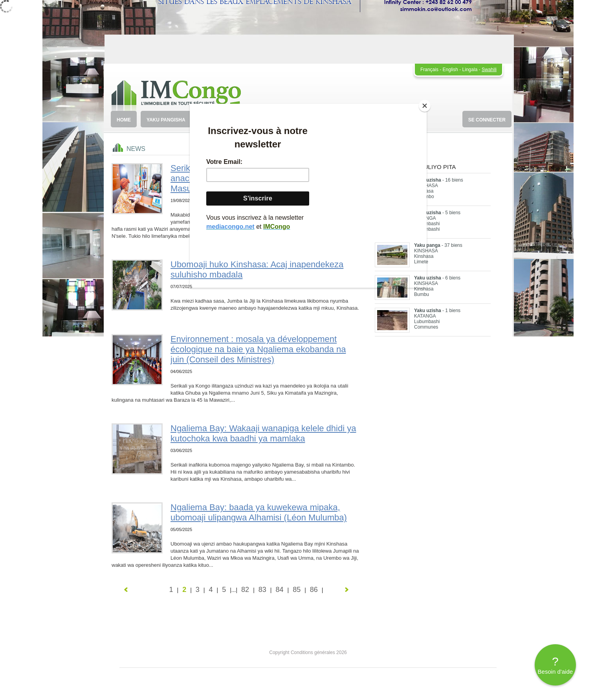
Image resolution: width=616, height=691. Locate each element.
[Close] (425, 106)
